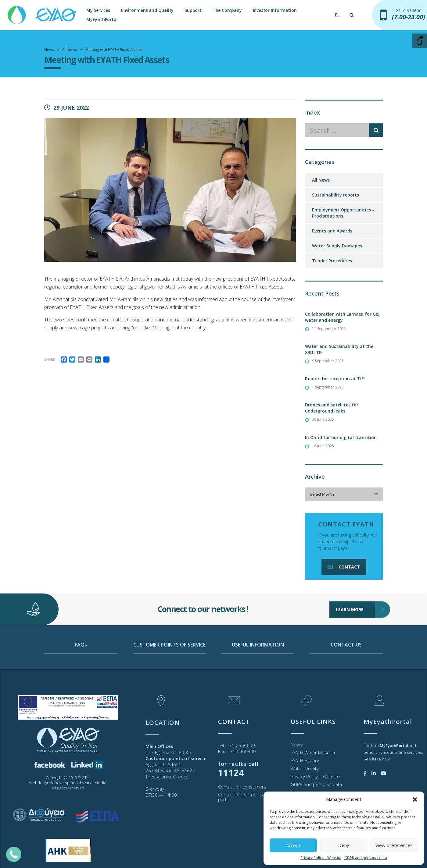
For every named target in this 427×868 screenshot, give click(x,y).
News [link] (296, 745)
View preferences (394, 845)
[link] (43, 12)
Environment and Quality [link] (147, 10)
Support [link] (193, 10)
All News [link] (321, 180)
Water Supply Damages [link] (337, 246)
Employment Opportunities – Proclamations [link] (343, 213)
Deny (344, 845)
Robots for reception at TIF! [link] (335, 379)
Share (50, 359)
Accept (293, 845)
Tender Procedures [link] (332, 261)
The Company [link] (227, 10)
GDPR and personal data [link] (366, 858)
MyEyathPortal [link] (102, 19)
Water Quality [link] (305, 768)
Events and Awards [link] (332, 231)
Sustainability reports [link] (335, 195)
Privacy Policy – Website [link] (321, 858)
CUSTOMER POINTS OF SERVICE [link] (169, 671)
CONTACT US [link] (346, 671)
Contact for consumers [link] (242, 787)
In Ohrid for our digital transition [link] (341, 437)
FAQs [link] (81, 671)
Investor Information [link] (275, 10)
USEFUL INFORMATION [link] (258, 671)
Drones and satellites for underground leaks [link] (332, 408)
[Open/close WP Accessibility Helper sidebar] (420, 41)
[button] (415, 799)
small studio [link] (96, 783)
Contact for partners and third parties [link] (249, 797)
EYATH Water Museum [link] (314, 753)
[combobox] (344, 494)
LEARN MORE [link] (355, 591)
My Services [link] (98, 10)
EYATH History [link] (305, 760)
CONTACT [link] (343, 567)
